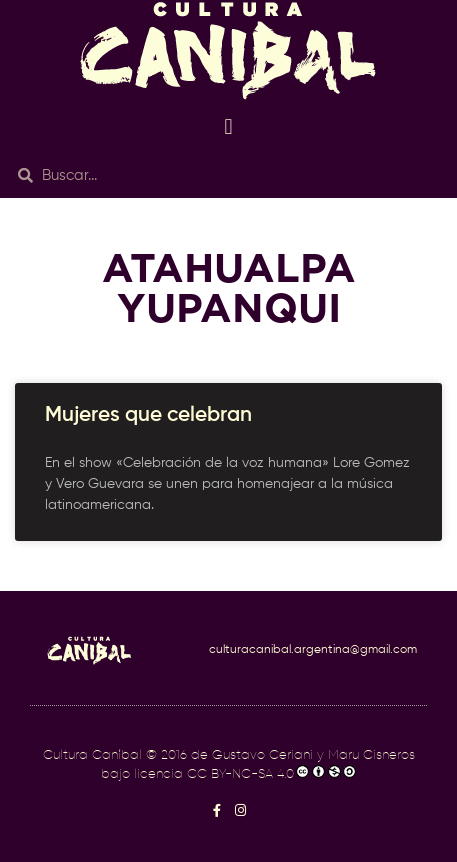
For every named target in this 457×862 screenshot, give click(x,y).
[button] (228, 126)
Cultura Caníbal (92, 755)
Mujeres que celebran (148, 415)
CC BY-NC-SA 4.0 (240, 774)
